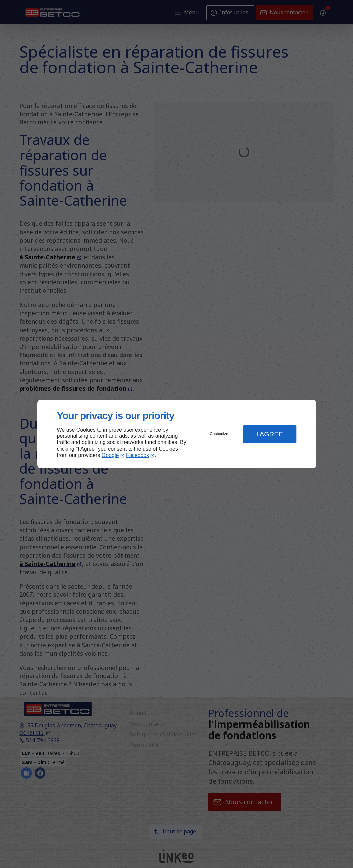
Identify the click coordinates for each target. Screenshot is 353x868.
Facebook (137, 455)
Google (110, 455)
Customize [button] (219, 434)
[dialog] (177, 434)
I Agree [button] (270, 434)
